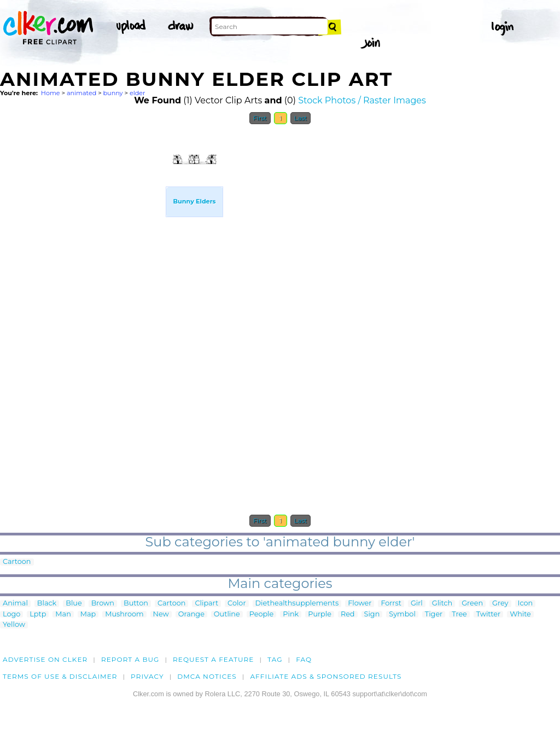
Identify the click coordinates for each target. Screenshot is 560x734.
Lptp (38, 614)
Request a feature (213, 659)
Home (51, 93)
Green (472, 604)
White (520, 614)
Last (301, 118)
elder (138, 93)
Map (88, 614)
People (262, 614)
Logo (11, 614)
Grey (500, 604)
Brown (103, 604)
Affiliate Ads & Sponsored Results (326, 676)
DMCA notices (207, 676)
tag (275, 659)
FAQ (304, 659)
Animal (15, 604)
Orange (191, 614)
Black (47, 604)
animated (81, 93)
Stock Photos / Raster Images (362, 100)
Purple (320, 614)
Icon (526, 604)
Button (136, 604)
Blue (74, 604)
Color (237, 604)
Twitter (488, 614)
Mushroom (124, 614)
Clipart (206, 604)
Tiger (434, 614)
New (161, 614)
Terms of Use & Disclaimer (60, 676)
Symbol (402, 614)
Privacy (147, 676)
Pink (291, 614)
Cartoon (17, 562)
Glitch (442, 604)
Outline (227, 614)
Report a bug (130, 659)
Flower (360, 604)
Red (348, 614)
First (260, 118)
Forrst (391, 604)
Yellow (14, 625)
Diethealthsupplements (297, 604)
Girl (417, 604)
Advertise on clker (45, 659)
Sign (372, 614)
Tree (459, 614)
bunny (113, 93)
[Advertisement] (82, 294)
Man (63, 614)
